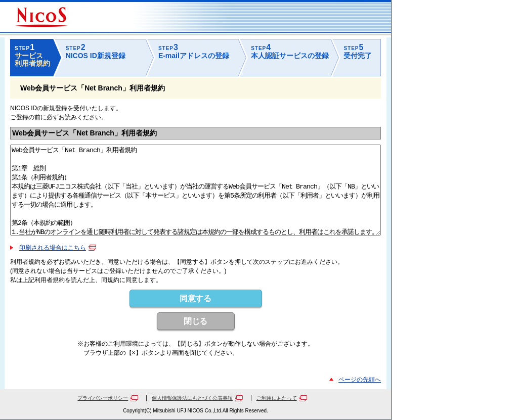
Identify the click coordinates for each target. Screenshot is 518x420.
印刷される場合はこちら (53, 248)
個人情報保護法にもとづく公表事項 (192, 398)
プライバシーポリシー (103, 398)
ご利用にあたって (277, 398)
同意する (196, 298)
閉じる (196, 321)
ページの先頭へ (360, 380)
